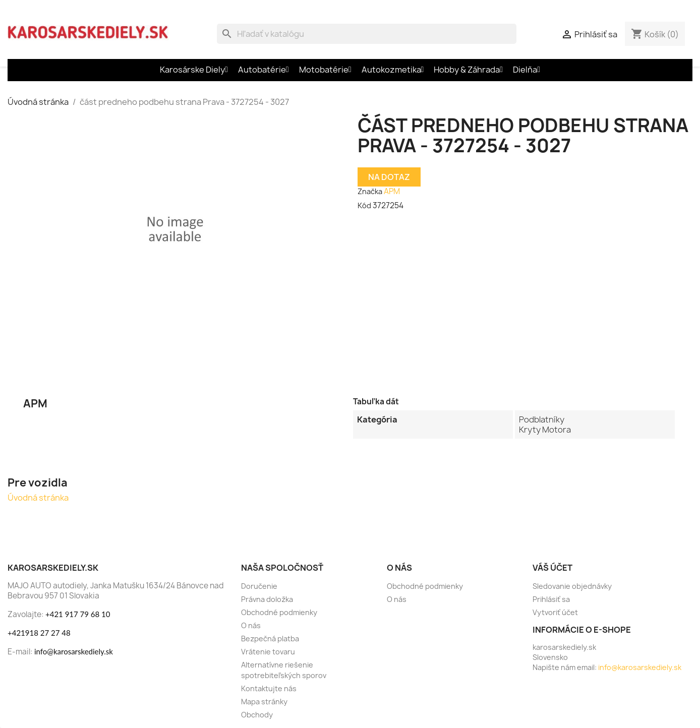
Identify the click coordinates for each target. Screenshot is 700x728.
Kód (364, 205)
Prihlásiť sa (551, 599)
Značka (370, 191)
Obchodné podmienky (279, 612)
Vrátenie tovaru (268, 652)
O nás (251, 625)
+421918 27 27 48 (39, 633)
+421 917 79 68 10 (78, 614)
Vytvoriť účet (555, 612)
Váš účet (552, 568)
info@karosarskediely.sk (74, 651)
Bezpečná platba (270, 639)
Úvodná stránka (38, 498)
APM (392, 191)
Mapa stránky (264, 702)
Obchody (257, 715)
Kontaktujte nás (269, 688)
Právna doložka (267, 599)
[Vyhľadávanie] (367, 34)
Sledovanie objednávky (572, 586)
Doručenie (259, 586)
